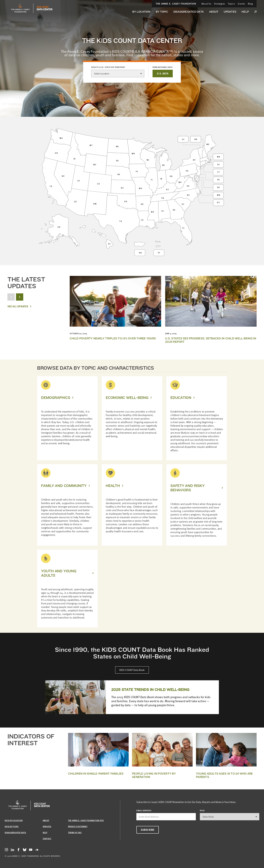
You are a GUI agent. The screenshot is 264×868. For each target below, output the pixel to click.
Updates (230, 12)
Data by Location (14, 820)
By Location (141, 12)
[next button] (20, 297)
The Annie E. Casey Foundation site (86, 820)
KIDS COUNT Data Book (132, 670)
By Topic (162, 12)
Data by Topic (12, 826)
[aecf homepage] (20, 8)
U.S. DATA (163, 73)
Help (245, 12)
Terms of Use (75, 832)
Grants (241, 4)
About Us (206, 4)
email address (144, 810)
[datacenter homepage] (45, 8)
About (214, 12)
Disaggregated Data (189, 12)
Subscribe (148, 830)
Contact (47, 839)
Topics (231, 4)
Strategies (220, 4)
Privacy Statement (78, 826)
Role (202, 810)
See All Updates (18, 306)
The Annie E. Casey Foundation (176, 4)
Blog (250, 4)
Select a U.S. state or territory (108, 67)
